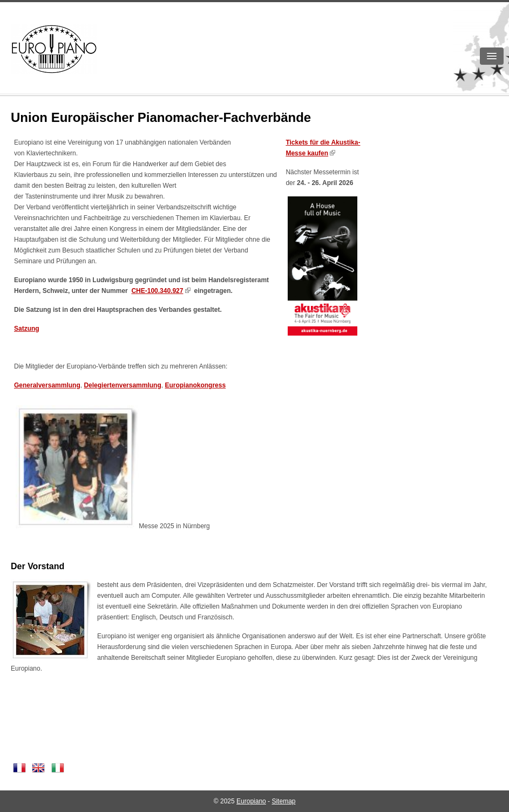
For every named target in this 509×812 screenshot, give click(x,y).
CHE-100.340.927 (157, 291)
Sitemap (283, 801)
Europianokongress (195, 385)
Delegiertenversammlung (122, 385)
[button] (492, 56)
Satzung (27, 329)
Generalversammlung (47, 385)
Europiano (251, 801)
